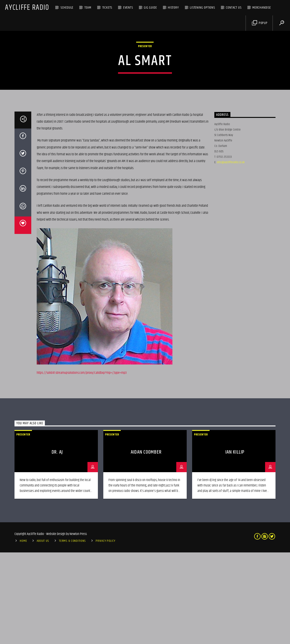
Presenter (145, 92)
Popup (260, 23)
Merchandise (262, 8)
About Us (43, 632)
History (173, 8)
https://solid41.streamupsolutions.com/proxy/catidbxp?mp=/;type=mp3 (82, 464)
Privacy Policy (105, 632)
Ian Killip (235, 544)
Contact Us (234, 8)
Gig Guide (150, 8)
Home (23, 632)
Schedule (67, 8)
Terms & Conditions (72, 632)
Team (88, 8)
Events (128, 8)
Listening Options (202, 8)
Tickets (107, 8)
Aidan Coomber (146, 544)
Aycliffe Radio (27, 8)
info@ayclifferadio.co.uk (231, 254)
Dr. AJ (57, 544)
